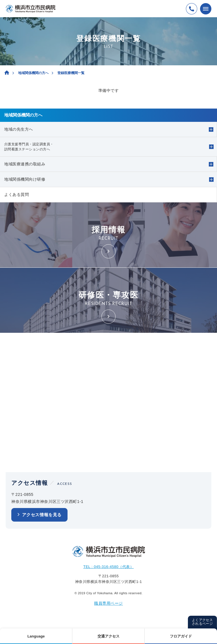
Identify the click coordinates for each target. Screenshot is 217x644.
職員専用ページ (108, 603)
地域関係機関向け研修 (25, 179)
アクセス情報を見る (42, 515)
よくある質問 (17, 195)
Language (36, 636)
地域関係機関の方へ (33, 73)
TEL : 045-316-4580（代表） (109, 567)
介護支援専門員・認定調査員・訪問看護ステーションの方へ (29, 147)
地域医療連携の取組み (25, 164)
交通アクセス (108, 636)
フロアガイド (181, 636)
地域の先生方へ (19, 129)
